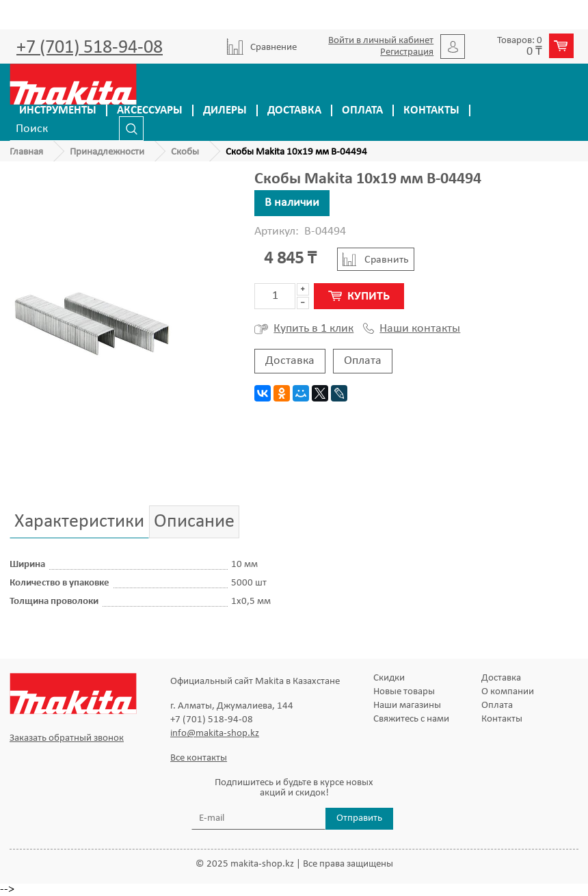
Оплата (362, 110)
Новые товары (404, 692)
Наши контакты (412, 329)
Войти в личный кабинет (381, 41)
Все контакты (199, 758)
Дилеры (225, 110)
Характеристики (79, 522)
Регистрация (407, 52)
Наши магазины (407, 706)
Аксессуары (150, 110)
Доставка (294, 110)
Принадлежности (107, 152)
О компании (508, 692)
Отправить (359, 818)
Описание (194, 522)
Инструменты (58, 110)
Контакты (431, 110)
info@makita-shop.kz (215, 734)
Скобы (185, 152)
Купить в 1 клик (304, 329)
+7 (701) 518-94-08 (90, 48)
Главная (26, 152)
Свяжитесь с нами (411, 719)
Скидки (389, 678)
